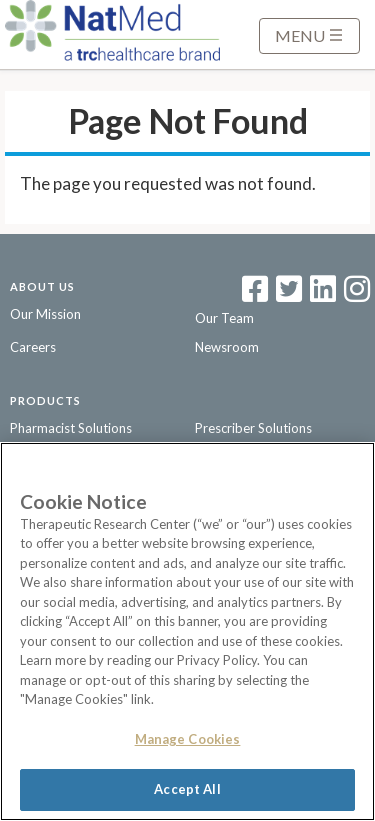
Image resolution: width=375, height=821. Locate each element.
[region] (187, 631)
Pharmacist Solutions (71, 428)
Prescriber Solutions (253, 428)
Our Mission (45, 314)
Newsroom (227, 347)
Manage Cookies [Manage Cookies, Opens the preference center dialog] (188, 739)
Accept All (187, 789)
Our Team (224, 318)
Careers (33, 347)
